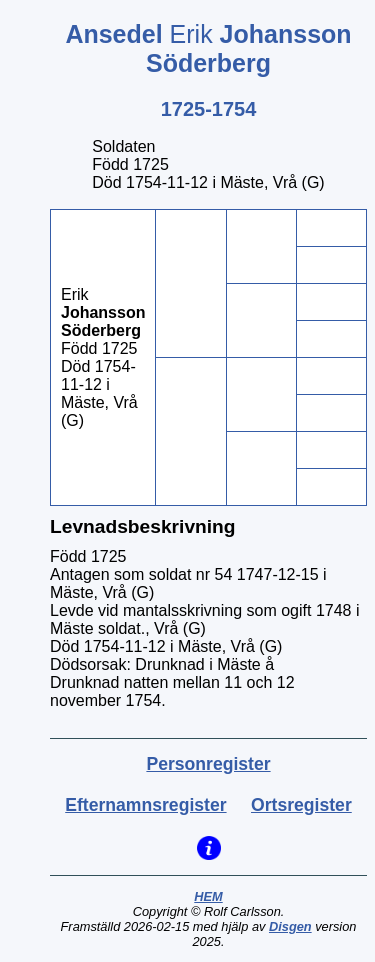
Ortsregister (301, 805)
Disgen (290, 926)
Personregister (208, 764)
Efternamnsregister (145, 805)
